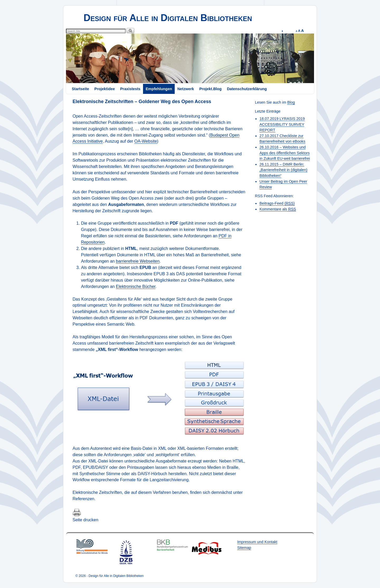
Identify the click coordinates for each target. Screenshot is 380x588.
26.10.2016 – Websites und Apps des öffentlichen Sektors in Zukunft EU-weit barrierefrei (285, 153)
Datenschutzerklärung (247, 89)
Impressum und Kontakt (257, 542)
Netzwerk (186, 89)
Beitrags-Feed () (277, 203)
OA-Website (146, 141)
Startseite (80, 89)
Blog (291, 102)
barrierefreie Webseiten (138, 261)
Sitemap (244, 548)
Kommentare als (278, 209)
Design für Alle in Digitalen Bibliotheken (168, 18)
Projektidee (105, 89)
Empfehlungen (159, 89)
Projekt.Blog (210, 89)
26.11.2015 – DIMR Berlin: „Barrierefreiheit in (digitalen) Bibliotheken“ (283, 170)
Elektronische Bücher (136, 286)
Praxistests (130, 89)
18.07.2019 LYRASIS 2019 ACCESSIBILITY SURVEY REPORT (282, 124)
